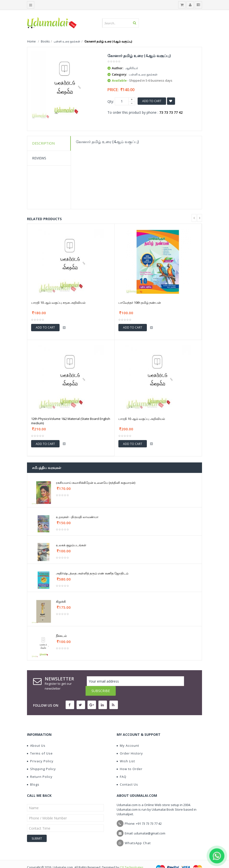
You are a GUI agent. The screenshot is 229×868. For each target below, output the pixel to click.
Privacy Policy (40, 751)
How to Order (130, 759)
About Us (36, 736)
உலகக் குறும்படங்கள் (71, 545)
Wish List (126, 751)
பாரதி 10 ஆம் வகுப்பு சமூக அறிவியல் (58, 303)
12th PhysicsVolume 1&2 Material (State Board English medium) (71, 421)
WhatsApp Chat (138, 833)
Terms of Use (40, 744)
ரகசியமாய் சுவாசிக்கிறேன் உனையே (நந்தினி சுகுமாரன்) (96, 483)
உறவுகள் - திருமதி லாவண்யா (77, 517)
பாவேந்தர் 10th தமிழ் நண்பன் (140, 303)
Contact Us (127, 775)
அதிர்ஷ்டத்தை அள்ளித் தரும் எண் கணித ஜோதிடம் (92, 573)
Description (43, 143)
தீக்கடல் (61, 636)
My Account (128, 736)
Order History (130, 744)
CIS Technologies (132, 858)
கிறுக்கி (61, 601)
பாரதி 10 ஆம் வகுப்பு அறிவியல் (142, 419)
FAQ (122, 767)
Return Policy (40, 767)
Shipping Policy (41, 759)
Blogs (33, 775)
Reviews (39, 158)
